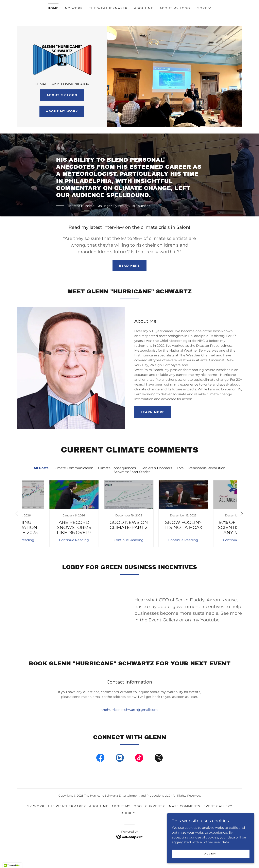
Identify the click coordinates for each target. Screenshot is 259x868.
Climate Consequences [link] (117, 486)
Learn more (153, 430)
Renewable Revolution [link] (207, 486)
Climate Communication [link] (73, 486)
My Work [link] (74, 8)
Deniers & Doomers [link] (156, 486)
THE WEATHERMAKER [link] (108, 8)
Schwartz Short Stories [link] (132, 490)
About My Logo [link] (175, 8)
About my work (62, 131)
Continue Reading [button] (48, 558)
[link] (62, 66)
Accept (214, 854)
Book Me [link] (129, 831)
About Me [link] (144, 8)
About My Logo (62, 115)
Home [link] (53, 8)
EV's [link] (180, 486)
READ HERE (129, 283)
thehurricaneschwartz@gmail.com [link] (129, 728)
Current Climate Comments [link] (173, 824)
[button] (204, 8)
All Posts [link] (41, 486)
